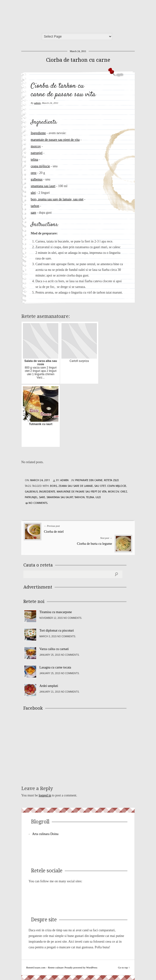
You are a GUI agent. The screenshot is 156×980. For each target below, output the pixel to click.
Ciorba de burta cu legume (94, 544)
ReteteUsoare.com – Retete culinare (58, 15)
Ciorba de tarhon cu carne (78, 60)
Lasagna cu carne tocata (55, 667)
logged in (45, 795)
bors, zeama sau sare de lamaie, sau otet (57, 199)
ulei (33, 193)
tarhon (35, 206)
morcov (36, 146)
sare (33, 213)
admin (37, 103)
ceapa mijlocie (40, 166)
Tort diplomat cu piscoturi (57, 631)
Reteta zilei (111, 480)
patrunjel (37, 153)
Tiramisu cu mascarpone (56, 612)
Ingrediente (38, 133)
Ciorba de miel (54, 532)
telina (34, 160)
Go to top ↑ (124, 967)
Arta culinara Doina (45, 834)
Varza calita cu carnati (54, 649)
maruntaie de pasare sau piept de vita (55, 140)
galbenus (37, 179)
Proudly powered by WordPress (81, 967)
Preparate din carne (89, 480)
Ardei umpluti (49, 686)
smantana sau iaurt (43, 186)
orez (34, 173)
